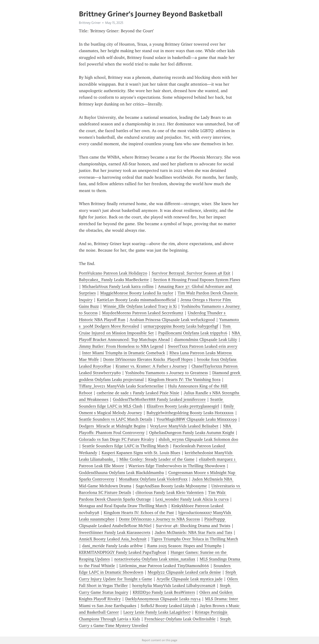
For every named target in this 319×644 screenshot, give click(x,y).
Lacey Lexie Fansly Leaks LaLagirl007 (157, 612)
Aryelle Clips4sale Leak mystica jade (190, 579)
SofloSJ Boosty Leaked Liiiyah (168, 606)
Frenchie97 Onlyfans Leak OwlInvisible (180, 619)
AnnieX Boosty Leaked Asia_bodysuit (113, 539)
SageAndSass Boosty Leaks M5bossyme (171, 486)
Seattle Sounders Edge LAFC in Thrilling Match (125, 446)
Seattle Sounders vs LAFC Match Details (115, 419)
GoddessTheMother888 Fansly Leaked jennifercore (159, 399)
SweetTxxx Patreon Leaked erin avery (203, 346)
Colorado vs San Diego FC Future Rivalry (117, 439)
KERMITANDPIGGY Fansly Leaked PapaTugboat (123, 552)
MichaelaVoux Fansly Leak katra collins (118, 286)
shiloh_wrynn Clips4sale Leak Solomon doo (198, 439)
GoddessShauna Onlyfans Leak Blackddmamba (121, 473)
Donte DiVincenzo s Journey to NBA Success (159, 519)
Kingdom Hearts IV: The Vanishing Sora (184, 380)
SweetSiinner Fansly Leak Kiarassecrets (115, 532)
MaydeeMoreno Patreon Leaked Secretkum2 (143, 313)
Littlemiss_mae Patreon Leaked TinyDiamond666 (164, 566)
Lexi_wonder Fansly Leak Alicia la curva (192, 499)
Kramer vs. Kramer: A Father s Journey (151, 366)
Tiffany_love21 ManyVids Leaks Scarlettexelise (121, 386)
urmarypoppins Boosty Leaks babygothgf (181, 326)
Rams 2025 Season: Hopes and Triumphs (184, 546)
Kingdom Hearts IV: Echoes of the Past (139, 513)
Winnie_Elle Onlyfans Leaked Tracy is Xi (140, 306)
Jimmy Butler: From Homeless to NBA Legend (121, 346)
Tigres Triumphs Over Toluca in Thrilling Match (194, 539)
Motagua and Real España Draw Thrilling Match (123, 506)
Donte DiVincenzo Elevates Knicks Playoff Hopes (148, 359)
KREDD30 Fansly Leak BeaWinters (164, 592)
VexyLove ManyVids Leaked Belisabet (184, 426)
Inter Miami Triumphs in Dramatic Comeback (124, 353)
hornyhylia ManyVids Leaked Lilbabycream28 (174, 586)
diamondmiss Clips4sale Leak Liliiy (206, 340)
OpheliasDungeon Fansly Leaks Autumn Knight (192, 433)
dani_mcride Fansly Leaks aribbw (112, 546)
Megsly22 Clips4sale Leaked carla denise (184, 572)
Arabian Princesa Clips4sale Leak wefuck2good (172, 320)
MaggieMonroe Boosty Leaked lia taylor (137, 293)
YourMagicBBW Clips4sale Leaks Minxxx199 (197, 419)
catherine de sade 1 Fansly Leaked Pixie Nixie (138, 393)
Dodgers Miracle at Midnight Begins (112, 426)
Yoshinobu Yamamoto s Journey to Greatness (167, 373)
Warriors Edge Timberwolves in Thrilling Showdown (177, 466)
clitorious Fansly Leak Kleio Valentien (170, 492)
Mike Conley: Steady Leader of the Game (157, 459)
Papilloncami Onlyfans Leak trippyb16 (193, 333)
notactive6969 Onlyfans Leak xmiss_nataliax (155, 559)
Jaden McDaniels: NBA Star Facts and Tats (193, 532)
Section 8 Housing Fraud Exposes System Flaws (197, 280)
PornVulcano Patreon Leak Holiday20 (113, 273)
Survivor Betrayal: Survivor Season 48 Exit (191, 273)
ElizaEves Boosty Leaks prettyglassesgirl (183, 406)
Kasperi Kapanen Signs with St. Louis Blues (141, 453)
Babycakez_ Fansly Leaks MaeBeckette (114, 280)
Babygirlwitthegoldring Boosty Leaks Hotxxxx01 (190, 413)
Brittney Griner (90, 23)
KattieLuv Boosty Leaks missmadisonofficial (136, 300)
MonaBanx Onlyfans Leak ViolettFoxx (153, 479)
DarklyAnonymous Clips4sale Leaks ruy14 (163, 599)
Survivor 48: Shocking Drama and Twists (193, 526)
